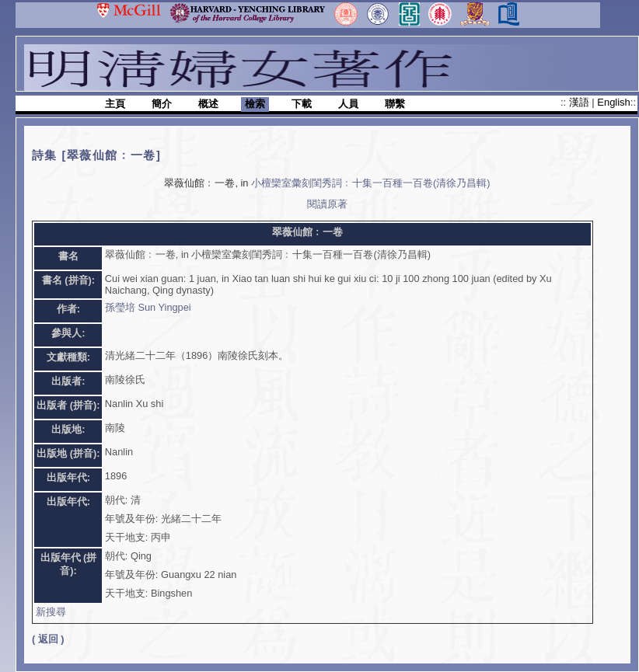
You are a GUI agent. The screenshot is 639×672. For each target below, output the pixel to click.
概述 (208, 104)
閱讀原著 (327, 204)
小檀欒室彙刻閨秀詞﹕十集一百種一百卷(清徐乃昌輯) (371, 183)
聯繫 (395, 104)
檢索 (255, 104)
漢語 (581, 102)
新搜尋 (51, 612)
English (613, 102)
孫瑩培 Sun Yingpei (148, 307)
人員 (348, 104)
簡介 (162, 104)
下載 (302, 104)
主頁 (115, 104)
